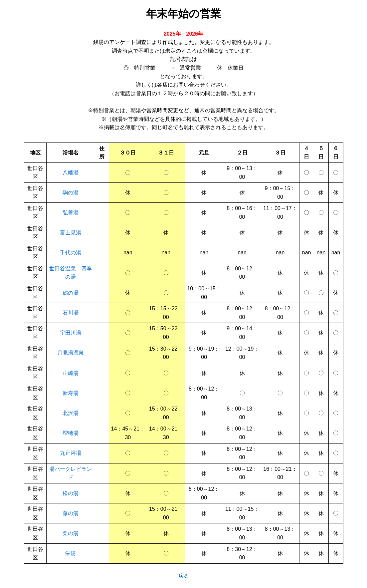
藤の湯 (71, 513)
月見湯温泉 (71, 353)
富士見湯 (71, 233)
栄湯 (71, 553)
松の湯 (71, 493)
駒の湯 (71, 193)
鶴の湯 (71, 293)
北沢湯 (71, 413)
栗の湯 (71, 533)
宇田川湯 (71, 333)
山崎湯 (71, 373)
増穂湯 (71, 433)
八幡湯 (71, 173)
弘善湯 (71, 213)
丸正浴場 (71, 453)
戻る (184, 576)
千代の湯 (71, 253)
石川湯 (71, 313)
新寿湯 (71, 393)
